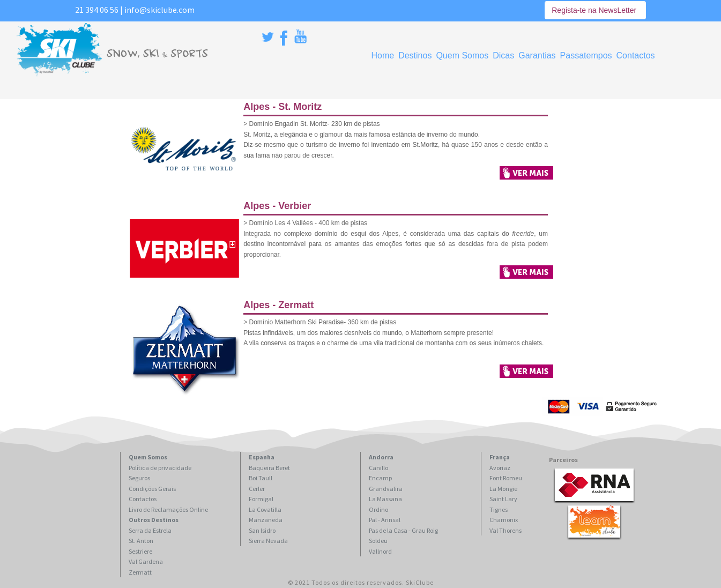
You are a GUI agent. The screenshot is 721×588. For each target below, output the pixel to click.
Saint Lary (503, 499)
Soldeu (378, 541)
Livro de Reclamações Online (168, 509)
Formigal (261, 499)
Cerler (257, 489)
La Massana (385, 499)
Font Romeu (506, 478)
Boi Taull (261, 478)
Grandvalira (386, 489)
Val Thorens (506, 530)
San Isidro (262, 530)
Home (382, 55)
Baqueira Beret (269, 468)
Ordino (378, 509)
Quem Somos (462, 55)
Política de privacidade (160, 468)
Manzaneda (266, 520)
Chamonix (504, 520)
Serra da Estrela (150, 530)
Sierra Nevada (268, 541)
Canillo (378, 468)
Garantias (537, 55)
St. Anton (141, 541)
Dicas (503, 55)
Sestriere (140, 551)
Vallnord (380, 551)
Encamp (380, 478)
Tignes (499, 509)
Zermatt (140, 572)
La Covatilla (265, 509)
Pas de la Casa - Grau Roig (403, 530)
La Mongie (503, 489)
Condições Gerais (152, 489)
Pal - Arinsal (385, 520)
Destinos (415, 55)
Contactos (636, 55)
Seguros (139, 478)
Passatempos (586, 55)
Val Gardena (146, 561)
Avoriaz (500, 468)
